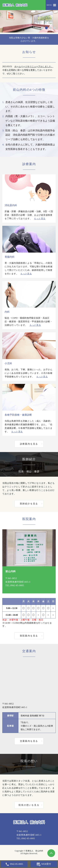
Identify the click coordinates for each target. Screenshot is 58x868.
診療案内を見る (29, 444)
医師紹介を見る (29, 504)
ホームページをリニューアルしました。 (34, 67)
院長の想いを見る (29, 805)
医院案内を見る (29, 636)
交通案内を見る (29, 741)
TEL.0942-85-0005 (15, 585)
